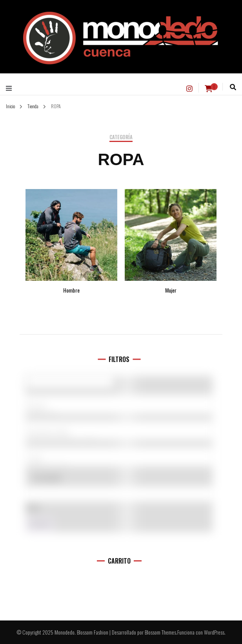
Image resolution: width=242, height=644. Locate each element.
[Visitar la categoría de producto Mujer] (171, 241)
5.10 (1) (119, 407)
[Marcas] (119, 404)
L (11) (119, 459)
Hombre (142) (119, 433)
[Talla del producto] (119, 457)
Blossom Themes (160, 632)
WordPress (214, 632)
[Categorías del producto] (119, 430)
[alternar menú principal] (11, 88)
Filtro (40, 525)
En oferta (47, 478)
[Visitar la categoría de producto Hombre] (71, 241)
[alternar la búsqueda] (233, 87)
